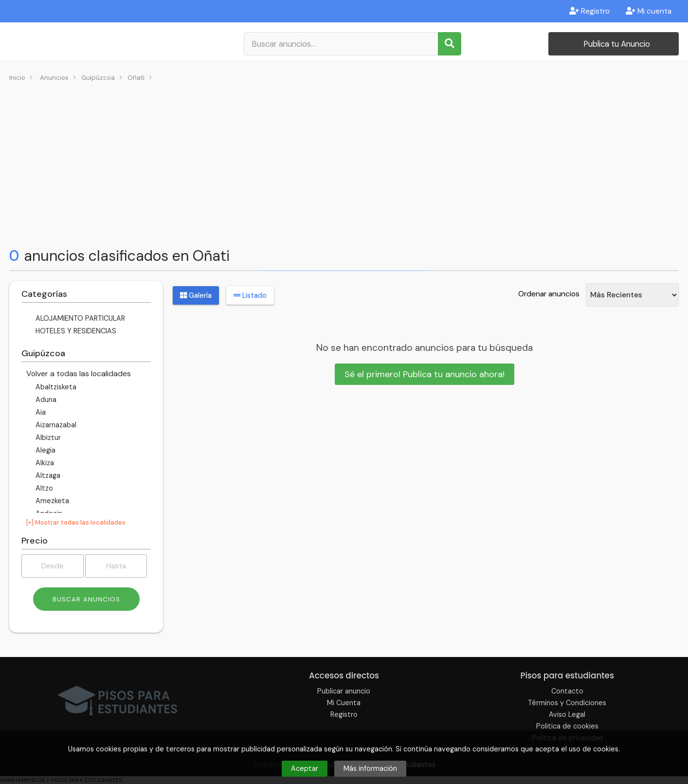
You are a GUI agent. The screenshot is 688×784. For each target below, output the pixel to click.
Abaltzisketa (55, 387)
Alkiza (44, 463)
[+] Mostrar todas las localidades (76, 522)
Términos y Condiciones (567, 703)
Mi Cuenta (344, 703)
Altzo (43, 488)
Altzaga (47, 475)
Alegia (45, 450)
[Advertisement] (344, 164)
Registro (589, 11)
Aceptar (305, 768)
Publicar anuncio (344, 691)
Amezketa (51, 501)
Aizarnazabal (55, 425)
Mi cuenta (649, 11)
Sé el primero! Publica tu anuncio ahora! (425, 374)
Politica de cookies (567, 726)
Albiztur (47, 438)
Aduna (45, 400)
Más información (370, 768)
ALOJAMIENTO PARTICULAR (79, 318)
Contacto (567, 691)
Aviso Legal (567, 714)
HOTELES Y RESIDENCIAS (75, 331)
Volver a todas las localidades (79, 374)
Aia (40, 412)
